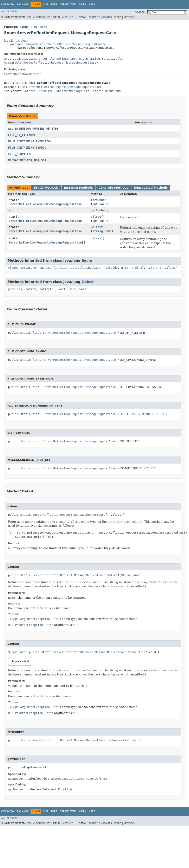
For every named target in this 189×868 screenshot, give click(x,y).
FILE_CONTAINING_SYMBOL (27, 148)
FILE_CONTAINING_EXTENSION (30, 141)
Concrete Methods (113, 188)
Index (83, 5)
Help (92, 5)
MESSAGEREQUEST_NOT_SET (27, 160)
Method (68, 17)
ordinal (138, 268)
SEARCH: (141, 12)
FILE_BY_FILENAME (22, 135)
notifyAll (47, 289)
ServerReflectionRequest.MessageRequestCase (69, 44)
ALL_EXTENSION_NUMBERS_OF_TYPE (33, 129)
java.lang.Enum (22, 44)
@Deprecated (18, 652)
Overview (8, 5)
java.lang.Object (16, 41)
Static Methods (46, 188)
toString (154, 268)
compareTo (28, 268)
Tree (54, 5)
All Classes (9, 12)
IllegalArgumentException (29, 619)
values (96, 238)
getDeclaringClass (85, 268)
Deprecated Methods (151, 188)
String (98, 231)
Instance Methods (78, 188)
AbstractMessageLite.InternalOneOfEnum (36, 59)
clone (12, 268)
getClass (15, 289)
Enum (21, 87)
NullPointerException (25, 625)
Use (46, 5)
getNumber (99, 210)
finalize (60, 268)
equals (45, 268)
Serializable (112, 59)
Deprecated (68, 5)
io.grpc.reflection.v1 (33, 27)
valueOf (97, 217)
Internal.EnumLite (85, 59)
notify (31, 289)
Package (23, 5)
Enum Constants (39, 17)
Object (88, 282)
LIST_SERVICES (19, 154)
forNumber (99, 200)
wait (62, 289)
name (125, 268)
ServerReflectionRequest (22, 74)
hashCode (111, 268)
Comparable (13, 63)
